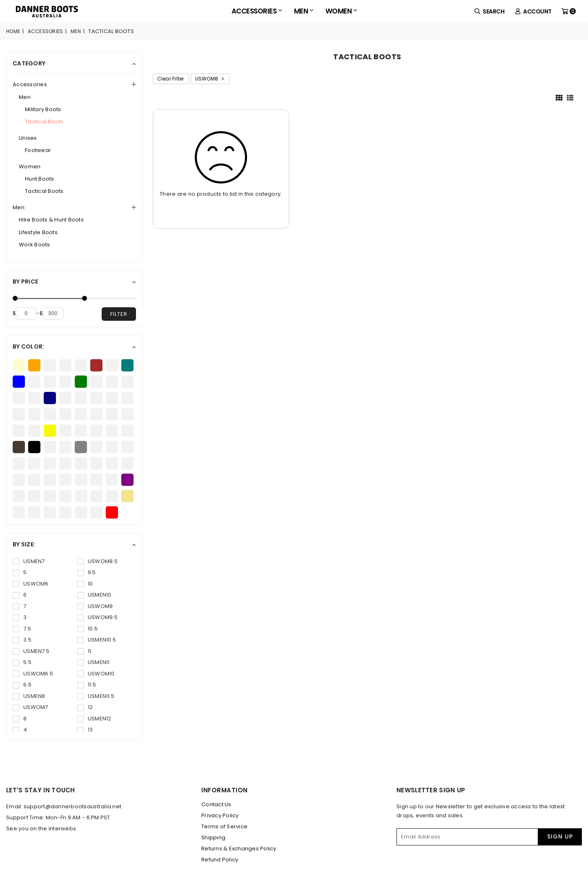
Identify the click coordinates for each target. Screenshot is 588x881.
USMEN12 (94, 719)
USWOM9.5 (97, 617)
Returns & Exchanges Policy (239, 849)
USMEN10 (94, 595)
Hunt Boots (40, 179)
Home (13, 31)
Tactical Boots (44, 122)
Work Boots (35, 245)
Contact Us (216, 804)
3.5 (22, 640)
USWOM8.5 (97, 561)
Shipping (213, 837)
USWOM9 (95, 606)
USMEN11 (94, 662)
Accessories (257, 11)
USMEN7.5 (31, 651)
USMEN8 (29, 696)
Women (341, 11)
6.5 (22, 685)
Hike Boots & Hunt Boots (51, 220)
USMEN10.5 (97, 640)
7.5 (22, 629)
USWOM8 (210, 79)
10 (85, 584)
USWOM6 (31, 584)
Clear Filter (171, 79)
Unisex (28, 138)
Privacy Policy (220, 815)
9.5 (87, 572)
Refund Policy (220, 860)
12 (85, 707)
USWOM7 (30, 707)
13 (85, 730)
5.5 (22, 662)
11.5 (87, 685)
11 (84, 651)
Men (304, 11)
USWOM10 (96, 674)
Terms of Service (224, 826)
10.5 (87, 629)
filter (119, 314)
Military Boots (43, 109)
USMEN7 (29, 561)
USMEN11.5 (96, 696)
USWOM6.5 (33, 674)
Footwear (38, 150)
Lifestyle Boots (38, 232)
